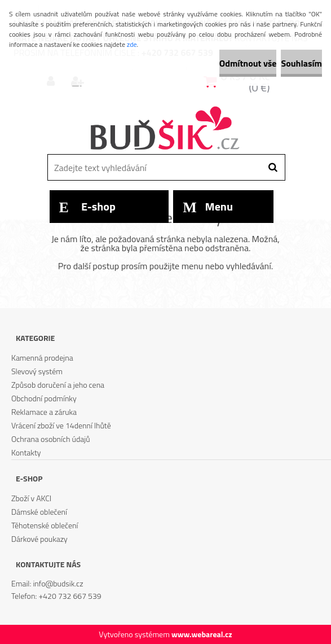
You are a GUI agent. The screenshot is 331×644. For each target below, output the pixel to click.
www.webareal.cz (202, 634)
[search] (273, 168)
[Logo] (164, 129)
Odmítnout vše (248, 63)
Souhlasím (301, 63)
